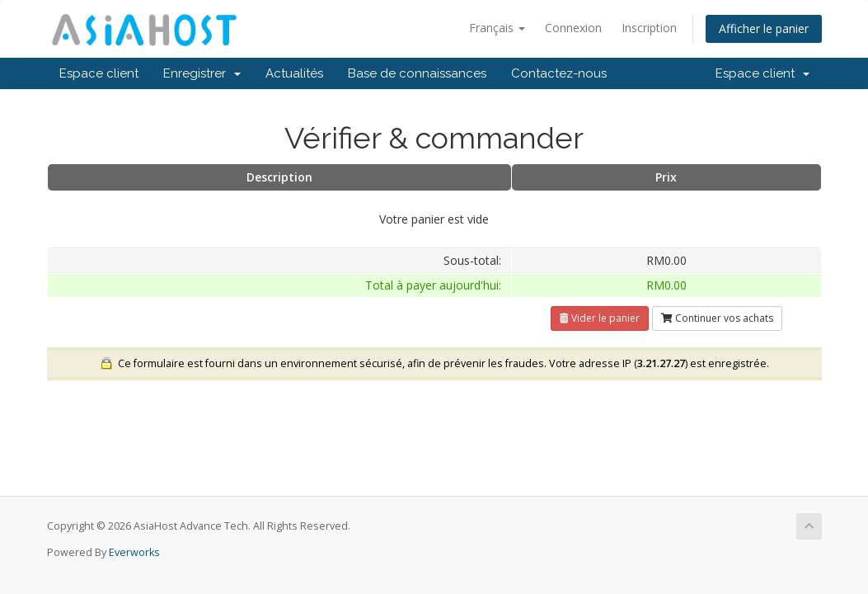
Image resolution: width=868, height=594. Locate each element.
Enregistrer (202, 73)
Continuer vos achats (717, 318)
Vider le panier (600, 318)
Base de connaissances (417, 73)
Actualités (294, 73)
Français (497, 28)
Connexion (573, 28)
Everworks (134, 552)
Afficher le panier (764, 28)
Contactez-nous (559, 73)
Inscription (649, 28)
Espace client (99, 73)
